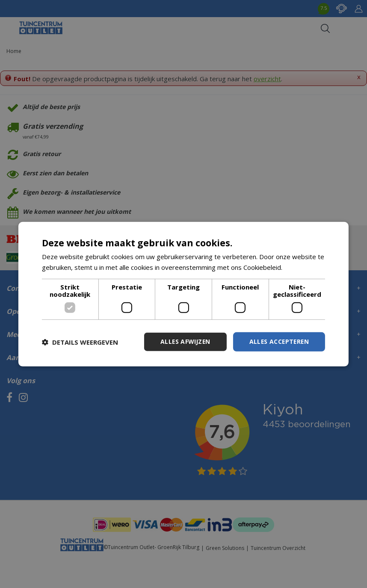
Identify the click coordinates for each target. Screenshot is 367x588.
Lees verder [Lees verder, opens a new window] (302, 267)
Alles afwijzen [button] (183, 341)
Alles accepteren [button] (278, 341)
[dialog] (183, 294)
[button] (80, 342)
